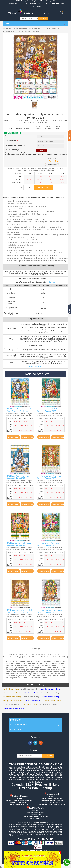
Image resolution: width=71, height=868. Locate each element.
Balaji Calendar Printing (31, 697)
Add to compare (48, 127)
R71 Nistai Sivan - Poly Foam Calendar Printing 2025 (18, 477)
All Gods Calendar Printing (12, 693)
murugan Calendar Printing (12, 701)
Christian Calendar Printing (52, 701)
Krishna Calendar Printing (50, 693)
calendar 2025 (52, 654)
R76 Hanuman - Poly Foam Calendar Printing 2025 (48, 544)
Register (55, 4)
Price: (52, 161)
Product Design (11, 141)
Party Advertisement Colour (15, 145)
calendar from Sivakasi (36, 654)
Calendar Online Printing (12, 657)
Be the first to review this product (20, 129)
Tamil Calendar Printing (11, 689)
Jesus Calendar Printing (12, 705)
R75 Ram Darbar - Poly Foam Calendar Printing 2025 (19, 544)
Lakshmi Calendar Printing (50, 697)
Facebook (30, 743)
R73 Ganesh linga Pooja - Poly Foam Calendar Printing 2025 (19, 410)
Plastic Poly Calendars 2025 (56, 657)
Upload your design (12, 150)
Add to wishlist (38, 128)
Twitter (35, 743)
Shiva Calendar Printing (31, 693)
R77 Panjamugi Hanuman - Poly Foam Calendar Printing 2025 (20, 611)
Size (7, 136)
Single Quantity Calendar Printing (15, 708)
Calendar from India (16, 654)
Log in (64, 4)
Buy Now (50, 278)
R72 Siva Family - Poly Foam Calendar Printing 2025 (49, 410)
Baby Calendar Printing (29, 705)
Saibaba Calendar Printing (32, 701)
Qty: (21, 187)
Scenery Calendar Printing (48, 705)
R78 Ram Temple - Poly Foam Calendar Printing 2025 (49, 611)
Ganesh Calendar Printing (12, 697)
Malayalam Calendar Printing (50, 689)
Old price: (52, 158)
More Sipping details (35, 367)
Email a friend (59, 126)
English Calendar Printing (30, 689)
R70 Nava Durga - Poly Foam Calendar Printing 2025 (49, 477)
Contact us (69, 136)
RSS (41, 743)
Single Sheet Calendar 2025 (34, 657)
